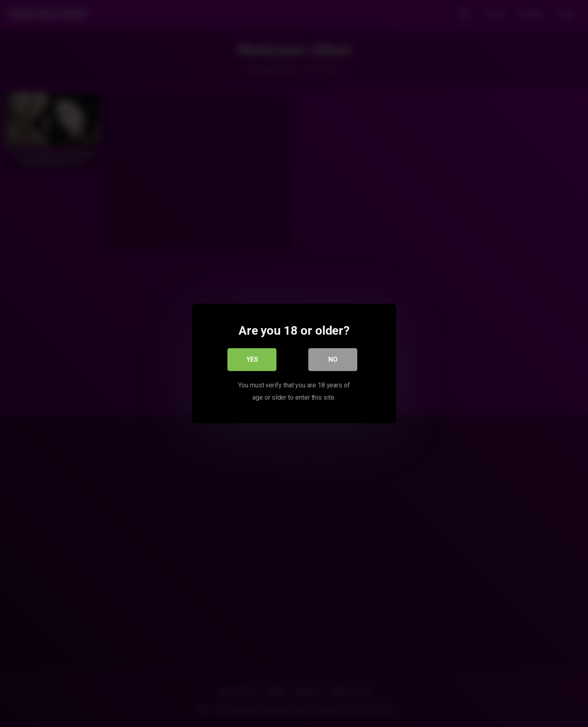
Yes (252, 359)
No (333, 359)
